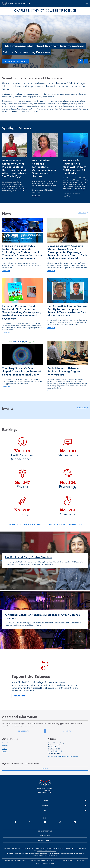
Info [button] (45, 811)
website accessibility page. (46, 851)
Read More (6, 195)
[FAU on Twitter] (30, 822)
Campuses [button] (45, 800)
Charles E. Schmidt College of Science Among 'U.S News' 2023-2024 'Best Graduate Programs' (45, 524)
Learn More (6, 271)
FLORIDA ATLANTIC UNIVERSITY (23, 3)
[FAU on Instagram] (60, 822)
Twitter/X (5, 749)
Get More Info (23, 731)
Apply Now (67, 731)
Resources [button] (45, 806)
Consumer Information (38, 860)
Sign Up (45, 768)
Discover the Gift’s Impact (15, 61)
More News (82, 213)
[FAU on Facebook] (15, 822)
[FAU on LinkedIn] (75, 822)
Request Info (45, 836)
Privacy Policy (10, 860)
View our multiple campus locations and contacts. (63, 757)
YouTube (5, 751)
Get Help (49, 860)
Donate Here (19, 696)
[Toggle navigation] (87, 3)
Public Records (80, 860)
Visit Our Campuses (45, 841)
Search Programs (45, 831)
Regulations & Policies (22, 860)
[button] (81, 61)
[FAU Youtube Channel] (45, 822)
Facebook (5, 743)
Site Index (56, 860)
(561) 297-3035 (57, 751)
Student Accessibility (67, 860)
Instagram (5, 746)
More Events (81, 408)
